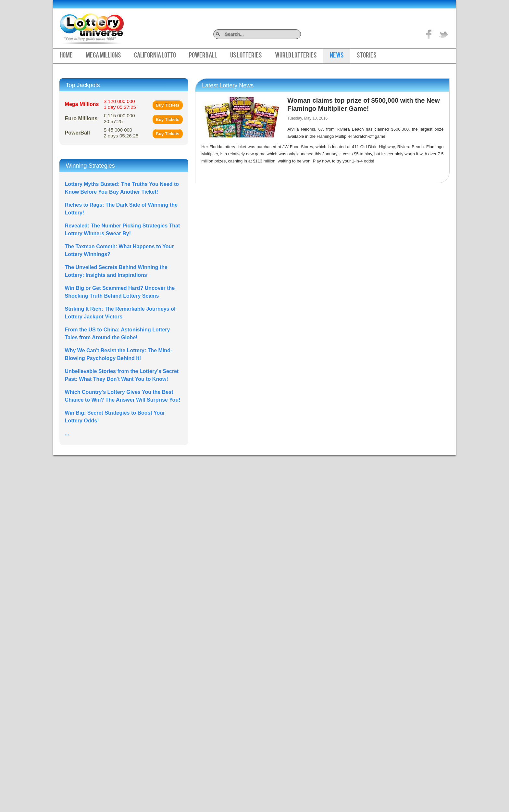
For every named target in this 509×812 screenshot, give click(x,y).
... (67, 434)
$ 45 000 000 (121, 133)
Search (298, 34)
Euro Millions (81, 118)
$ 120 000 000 (120, 104)
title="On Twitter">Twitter (443, 34)
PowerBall (203, 56)
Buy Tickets (168, 105)
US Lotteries (246, 56)
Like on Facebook (429, 34)
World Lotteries (296, 56)
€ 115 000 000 (119, 118)
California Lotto (155, 56)
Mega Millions (103, 56)
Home (66, 56)
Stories (367, 56)
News (337, 56)
